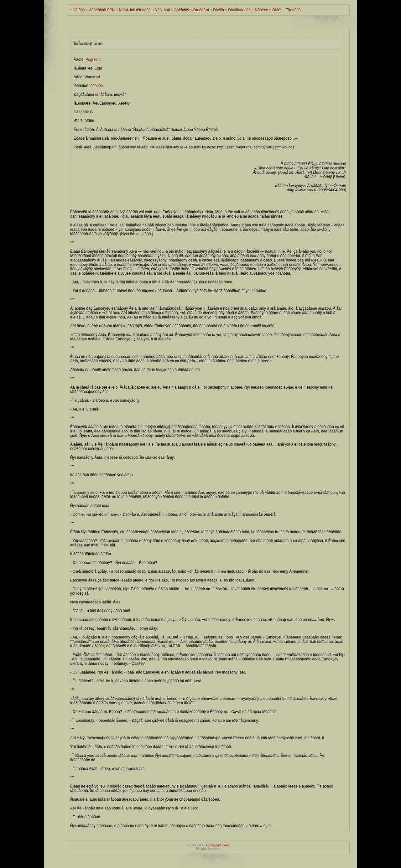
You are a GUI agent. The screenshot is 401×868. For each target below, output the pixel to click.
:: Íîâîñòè (78, 10)
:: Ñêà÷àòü (160, 10)
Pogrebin (93, 59)
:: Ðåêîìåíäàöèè (237, 10)
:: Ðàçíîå (216, 10)
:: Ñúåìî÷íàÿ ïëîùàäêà (133, 10)
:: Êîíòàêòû (291, 10)
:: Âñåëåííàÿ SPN (100, 10)
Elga (98, 68)
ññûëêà (96, 86)
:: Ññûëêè (259, 10)
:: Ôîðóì (275, 10)
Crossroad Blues (218, 845)
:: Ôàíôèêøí (199, 10)
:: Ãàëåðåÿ (180, 10)
